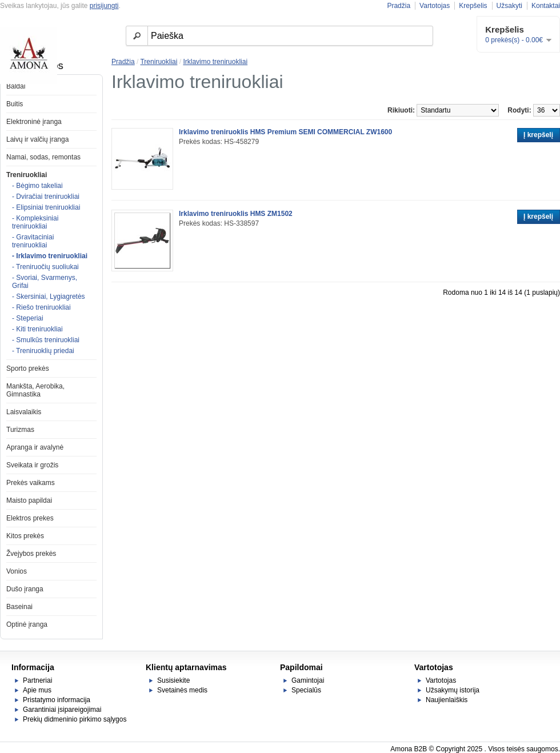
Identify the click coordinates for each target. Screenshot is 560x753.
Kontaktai (546, 6)
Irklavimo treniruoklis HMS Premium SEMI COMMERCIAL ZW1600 (285, 132)
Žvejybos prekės (31, 554)
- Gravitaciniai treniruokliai (33, 241)
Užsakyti (509, 6)
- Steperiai (28, 318)
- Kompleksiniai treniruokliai (35, 222)
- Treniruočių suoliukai (45, 267)
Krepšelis (473, 6)
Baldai (16, 86)
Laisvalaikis (24, 412)
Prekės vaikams (31, 483)
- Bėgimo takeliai (37, 186)
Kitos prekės (25, 536)
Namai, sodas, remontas (43, 157)
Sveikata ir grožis (32, 465)
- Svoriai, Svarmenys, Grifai (45, 282)
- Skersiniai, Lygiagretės (49, 297)
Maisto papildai (29, 500)
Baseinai (19, 607)
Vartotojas (435, 6)
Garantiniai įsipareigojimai (62, 710)
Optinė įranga (27, 624)
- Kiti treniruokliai (37, 329)
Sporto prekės (28, 369)
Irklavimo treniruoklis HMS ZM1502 (236, 214)
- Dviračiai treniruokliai (46, 197)
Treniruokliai (27, 175)
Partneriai (37, 680)
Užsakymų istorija (453, 690)
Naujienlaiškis (447, 700)
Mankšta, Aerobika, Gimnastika (35, 390)
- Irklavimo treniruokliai (50, 256)
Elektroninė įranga (34, 122)
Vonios (17, 571)
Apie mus (37, 690)
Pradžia (399, 6)
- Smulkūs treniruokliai (46, 340)
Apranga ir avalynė (35, 447)
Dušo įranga (25, 589)
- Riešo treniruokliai (41, 307)
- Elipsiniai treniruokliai (46, 207)
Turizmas (20, 430)
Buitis (15, 104)
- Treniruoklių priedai (43, 351)
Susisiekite (173, 680)
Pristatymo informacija (57, 700)
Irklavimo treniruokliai (215, 62)
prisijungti (104, 6)
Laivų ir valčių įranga (37, 139)
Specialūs (306, 690)
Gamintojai (308, 680)
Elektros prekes (30, 518)
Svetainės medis (182, 690)
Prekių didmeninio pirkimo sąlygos (75, 719)
